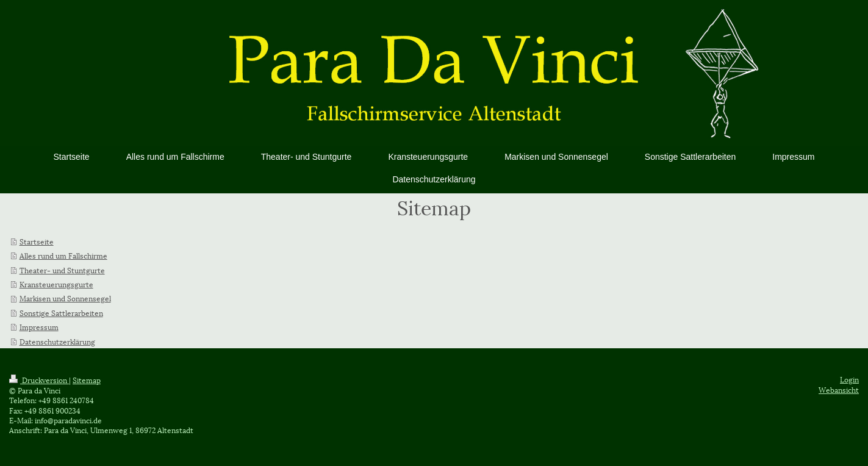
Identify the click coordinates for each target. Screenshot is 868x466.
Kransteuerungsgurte (56, 284)
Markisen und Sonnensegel (65, 298)
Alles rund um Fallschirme (63, 255)
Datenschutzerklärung (57, 341)
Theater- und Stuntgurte (62, 270)
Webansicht (839, 389)
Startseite (37, 241)
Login (849, 379)
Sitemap (87, 380)
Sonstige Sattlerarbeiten (61, 313)
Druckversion (39, 380)
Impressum (39, 327)
